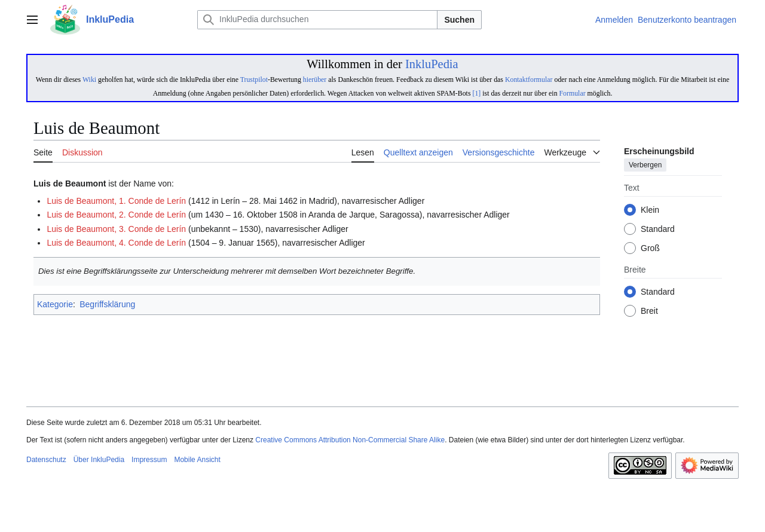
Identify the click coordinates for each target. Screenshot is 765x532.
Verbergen (645, 166)
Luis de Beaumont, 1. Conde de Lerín (116, 201)
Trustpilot (254, 80)
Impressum (149, 460)
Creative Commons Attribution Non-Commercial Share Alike (350, 440)
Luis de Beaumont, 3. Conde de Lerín (116, 229)
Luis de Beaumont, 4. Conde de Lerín (116, 243)
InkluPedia (432, 64)
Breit (649, 311)
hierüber (315, 80)
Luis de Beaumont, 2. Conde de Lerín (116, 215)
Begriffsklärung (107, 304)
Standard (658, 230)
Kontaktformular (529, 80)
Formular (573, 93)
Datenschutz (46, 460)
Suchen (459, 20)
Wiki (89, 80)
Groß (650, 249)
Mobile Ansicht (197, 460)
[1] (476, 93)
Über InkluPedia (99, 460)
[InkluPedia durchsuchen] (317, 20)
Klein (650, 210)
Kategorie (55, 304)
